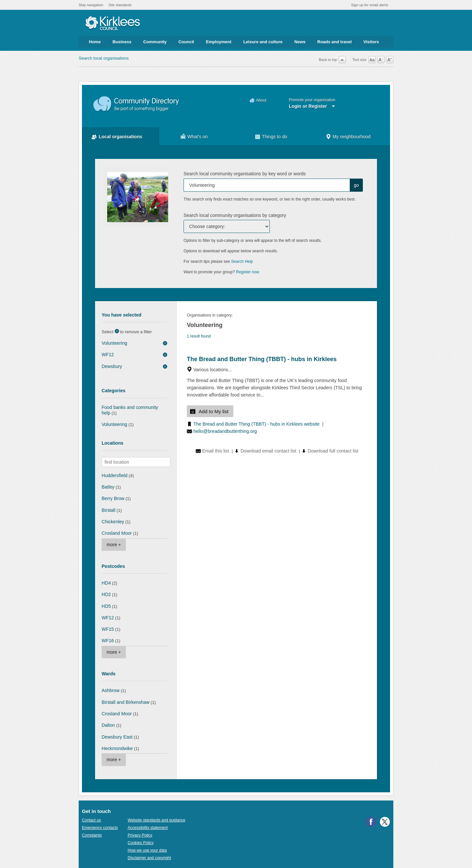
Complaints (92, 835)
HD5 (106, 606)
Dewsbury (112, 366)
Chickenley (113, 522)
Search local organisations (104, 58)
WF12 (108, 355)
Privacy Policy (140, 835)
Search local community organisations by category (235, 215)
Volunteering (114, 343)
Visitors (371, 42)
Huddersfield (115, 475)
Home (95, 42)
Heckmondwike (117, 748)
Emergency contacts (100, 828)
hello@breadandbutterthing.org (225, 431)
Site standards (120, 5)
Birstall (108, 510)
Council (186, 42)
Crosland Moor (117, 533)
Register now (248, 272)
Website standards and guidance (156, 820)
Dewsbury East (117, 737)
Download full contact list (333, 451)
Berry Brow (113, 498)
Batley (108, 487)
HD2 (106, 594)
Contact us (91, 820)
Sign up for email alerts (370, 5)
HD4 (106, 583)
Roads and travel (334, 42)
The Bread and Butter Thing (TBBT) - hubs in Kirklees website (256, 424)
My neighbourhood (351, 137)
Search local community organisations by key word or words (245, 174)
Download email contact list (268, 451)
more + (114, 545)
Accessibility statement (147, 828)
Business (122, 42)
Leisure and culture (263, 42)
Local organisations (120, 137)
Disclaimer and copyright (149, 858)
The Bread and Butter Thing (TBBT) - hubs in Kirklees (262, 359)
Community (155, 42)
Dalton (108, 725)
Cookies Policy (140, 843)
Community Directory (137, 104)
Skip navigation (91, 5)
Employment (219, 42)
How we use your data (147, 850)
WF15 (108, 629)
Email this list (216, 451)
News (300, 42)
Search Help (242, 261)
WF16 (108, 641)
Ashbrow (111, 690)
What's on (198, 137)
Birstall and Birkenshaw (126, 702)
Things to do (275, 137)
